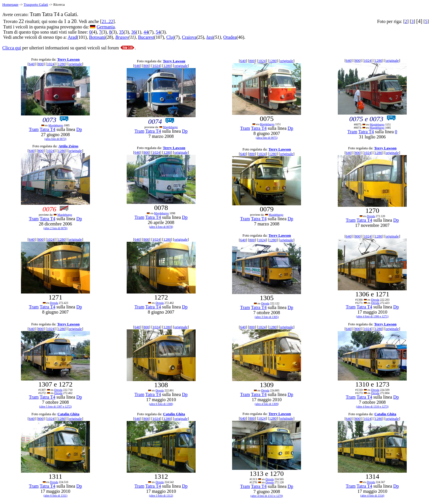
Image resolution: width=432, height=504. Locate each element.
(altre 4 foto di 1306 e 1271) (372, 316)
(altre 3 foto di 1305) (267, 317)
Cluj (170, 37)
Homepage (10, 4)
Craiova (189, 37)
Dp (79, 129)
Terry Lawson (68, 59)
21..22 (107, 21)
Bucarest (146, 37)
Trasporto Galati (36, 4)
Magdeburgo (56, 125)
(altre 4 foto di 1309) (267, 404)
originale (75, 64)
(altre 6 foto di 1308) (161, 404)
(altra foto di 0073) (55, 139)
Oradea (230, 37)
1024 (51, 64)
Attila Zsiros (68, 146)
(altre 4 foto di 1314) (372, 496)
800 (41, 64)
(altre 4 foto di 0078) (161, 227)
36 (134, 32)
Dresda (371, 216)
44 (146, 32)
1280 (61, 64)
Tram (34, 129)
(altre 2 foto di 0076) (55, 228)
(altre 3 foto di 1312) (161, 496)
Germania (106, 27)
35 (121, 32)
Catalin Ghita (68, 414)
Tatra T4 (47, 129)
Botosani (97, 37)
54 (158, 32)
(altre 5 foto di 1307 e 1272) (56, 407)
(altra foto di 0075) (267, 138)
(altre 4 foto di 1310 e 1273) (372, 407)
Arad (72, 37)
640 (32, 64)
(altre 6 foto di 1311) (55, 496)
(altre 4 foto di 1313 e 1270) (267, 496)
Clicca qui (12, 48)
